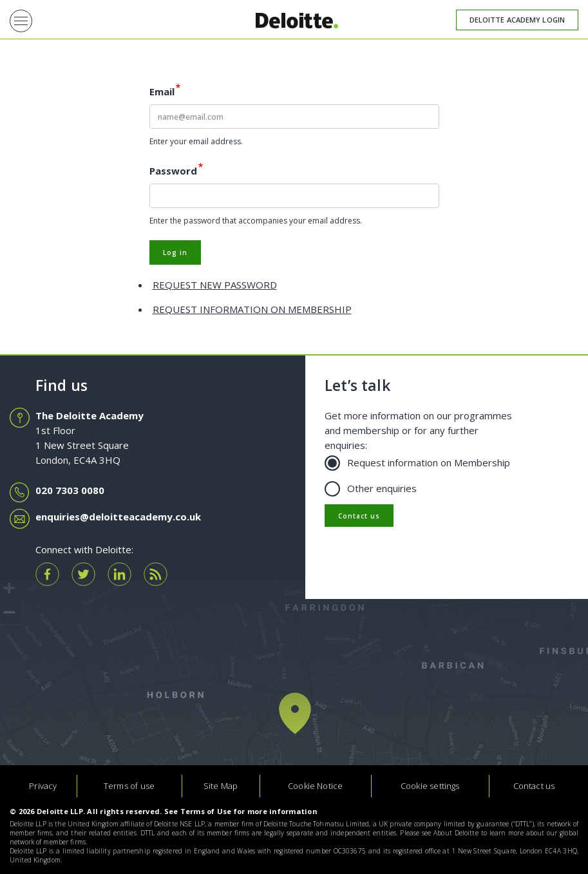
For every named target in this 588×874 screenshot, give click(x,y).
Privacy (43, 786)
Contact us (359, 516)
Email (162, 91)
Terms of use (129, 786)
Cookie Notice (315, 786)
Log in (175, 252)
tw (83, 574)
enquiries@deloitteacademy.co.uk (118, 517)
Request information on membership (252, 309)
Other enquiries (375, 488)
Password (173, 171)
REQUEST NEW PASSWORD (215, 285)
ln (119, 574)
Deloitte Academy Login (517, 20)
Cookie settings (430, 786)
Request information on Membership (422, 462)
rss (156, 574)
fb (47, 574)
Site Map (221, 786)
